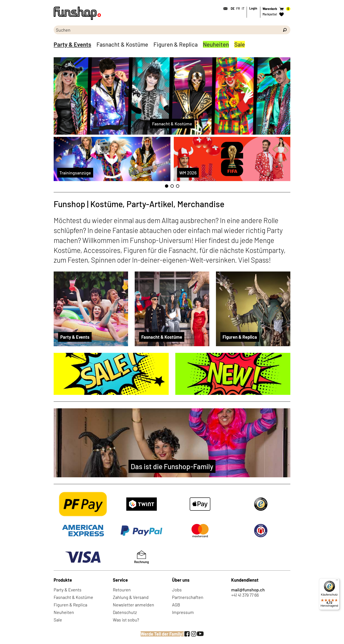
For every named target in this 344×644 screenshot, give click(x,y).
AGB (176, 605)
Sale (240, 44)
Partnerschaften (188, 597)
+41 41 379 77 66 (245, 595)
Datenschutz (125, 612)
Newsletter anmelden (133, 605)
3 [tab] (178, 186)
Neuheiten (216, 44)
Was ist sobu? (126, 620)
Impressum (183, 612)
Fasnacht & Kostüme (122, 44)
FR (238, 9)
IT (243, 9)
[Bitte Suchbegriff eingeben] (166, 30)
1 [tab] (167, 186)
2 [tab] (172, 186)
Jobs (177, 590)
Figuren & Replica (176, 44)
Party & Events (72, 44)
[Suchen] (285, 30)
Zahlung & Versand (131, 597)
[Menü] (337, 581)
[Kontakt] (224, 9)
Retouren (122, 590)
